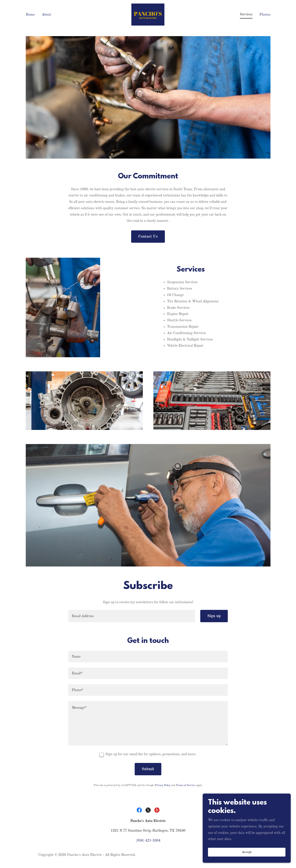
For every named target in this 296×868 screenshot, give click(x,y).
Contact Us (148, 237)
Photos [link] (265, 15)
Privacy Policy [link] (163, 785)
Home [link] (30, 15)
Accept (247, 852)
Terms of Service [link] (186, 785)
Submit (148, 769)
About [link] (47, 15)
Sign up (214, 616)
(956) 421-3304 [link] (148, 841)
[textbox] (132, 616)
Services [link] (246, 15)
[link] (148, 15)
